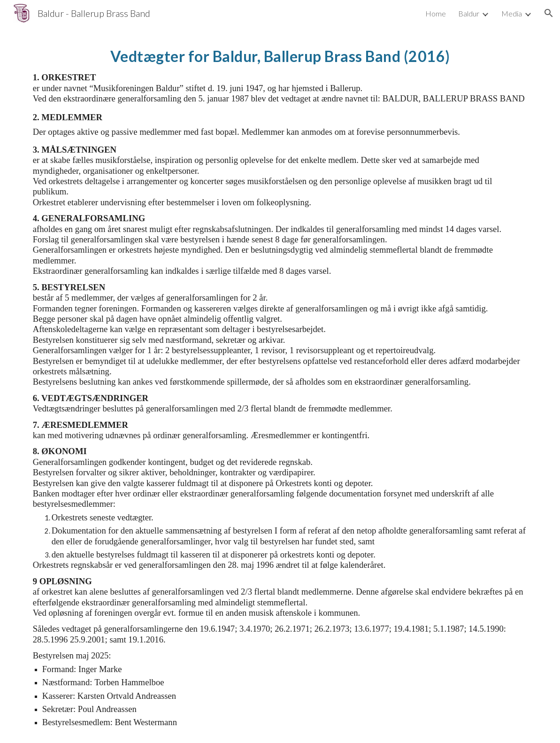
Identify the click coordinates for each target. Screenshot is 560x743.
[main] (280, 385)
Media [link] (512, 13)
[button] (549, 13)
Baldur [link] (469, 13)
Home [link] (436, 13)
